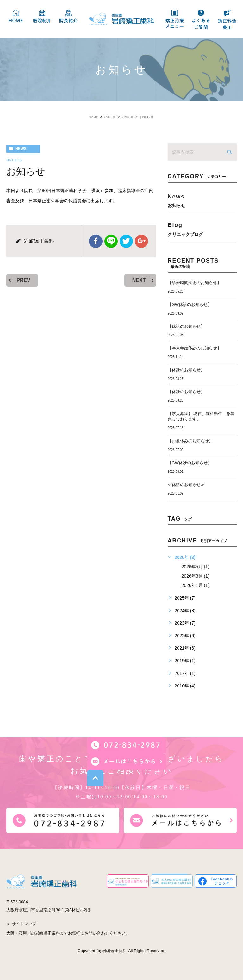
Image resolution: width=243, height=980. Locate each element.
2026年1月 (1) (196, 585)
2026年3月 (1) (196, 576)
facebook (97, 241)
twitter (126, 241)
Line (111, 241)
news (21, 149)
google (140, 241)
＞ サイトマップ (21, 924)
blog (202, 229)
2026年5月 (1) (196, 567)
